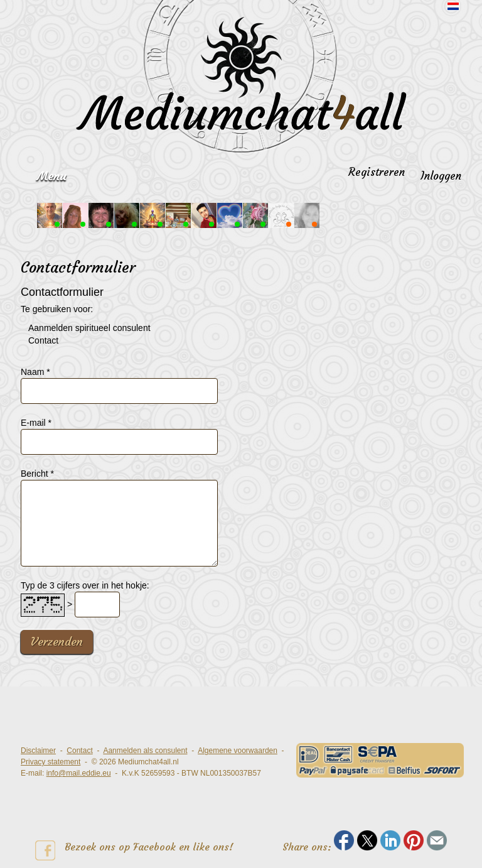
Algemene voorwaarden (238, 751)
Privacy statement (51, 762)
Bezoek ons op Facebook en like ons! (134, 850)
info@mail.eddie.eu (79, 773)
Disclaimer (38, 751)
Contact (79, 751)
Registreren (377, 172)
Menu (51, 176)
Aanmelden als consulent (145, 751)
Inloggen (441, 176)
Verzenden (57, 642)
